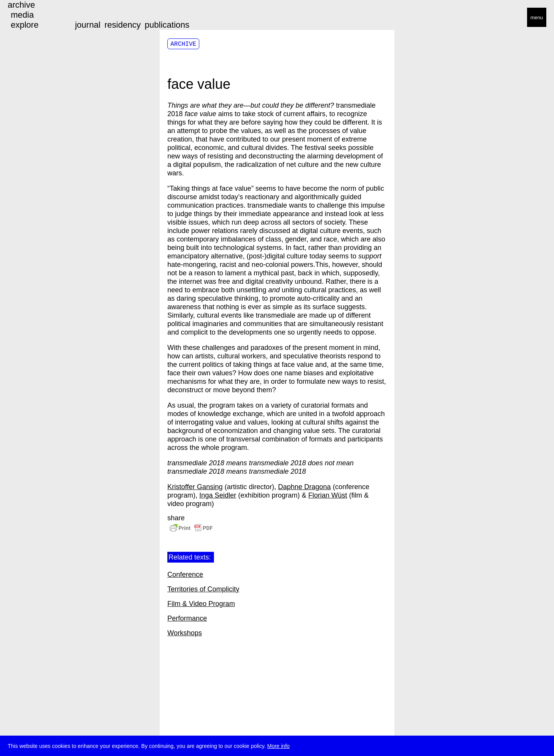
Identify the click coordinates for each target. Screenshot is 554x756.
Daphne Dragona (305, 487)
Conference (185, 574)
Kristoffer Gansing (195, 487)
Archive (183, 44)
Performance (187, 618)
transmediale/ (30, 18)
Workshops (185, 633)
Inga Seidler (218, 495)
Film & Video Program (201, 604)
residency (122, 25)
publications (167, 25)
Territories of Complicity (203, 589)
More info (278, 746)
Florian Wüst (328, 495)
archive (21, 5)
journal (88, 25)
